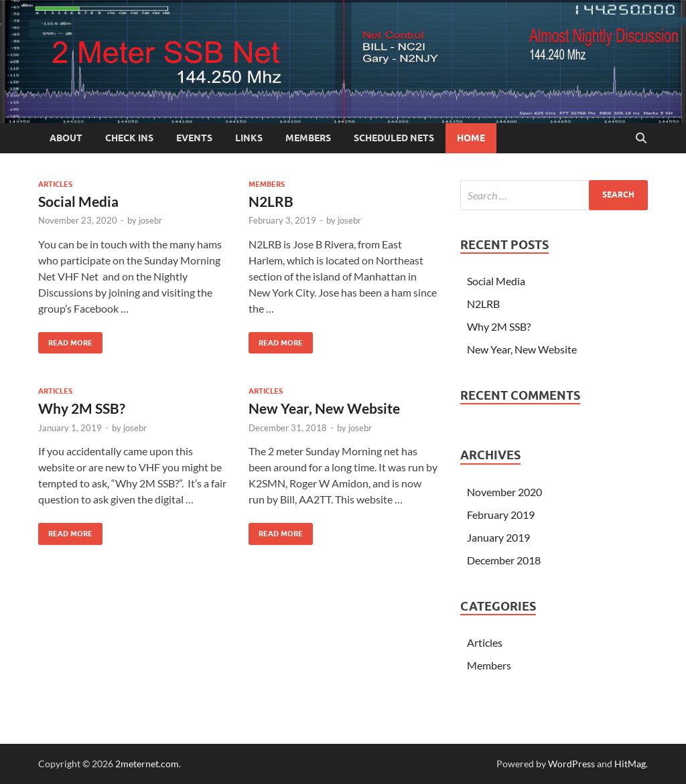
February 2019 (501, 515)
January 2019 (498, 537)
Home (471, 138)
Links (249, 138)
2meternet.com (147, 764)
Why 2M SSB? (82, 408)
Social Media (78, 201)
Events (194, 138)
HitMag (630, 764)
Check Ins (129, 138)
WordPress (571, 764)
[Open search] (641, 139)
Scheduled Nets (394, 138)
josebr (150, 220)
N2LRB (271, 201)
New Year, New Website (324, 408)
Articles (55, 184)
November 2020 (504, 492)
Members (308, 138)
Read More (65, 340)
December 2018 (504, 560)
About (66, 138)
